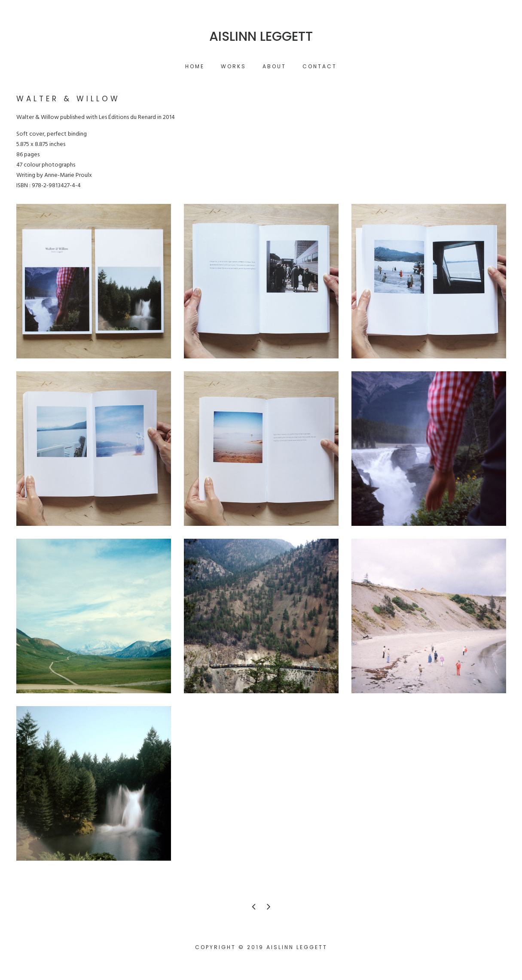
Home (195, 66)
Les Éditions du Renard (127, 117)
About (274, 66)
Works (234, 66)
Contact (320, 66)
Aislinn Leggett (261, 36)
